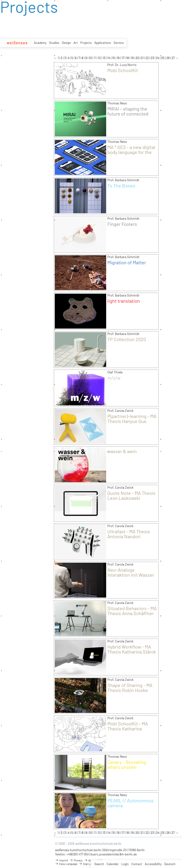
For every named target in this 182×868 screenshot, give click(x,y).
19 (133, 58)
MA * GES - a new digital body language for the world (131, 152)
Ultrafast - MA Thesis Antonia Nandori (129, 534)
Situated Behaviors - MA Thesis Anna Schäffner (132, 611)
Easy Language (66, 864)
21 (143, 58)
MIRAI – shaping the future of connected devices (128, 114)
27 (173, 58)
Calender (113, 864)
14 (109, 58)
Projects (86, 43)
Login (125, 864)
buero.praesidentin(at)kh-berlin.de (114, 854)
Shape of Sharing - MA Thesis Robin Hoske (130, 688)
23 (153, 58)
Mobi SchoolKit (123, 70)
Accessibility (153, 864)
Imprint (61, 860)
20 (138, 58)
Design (66, 43)
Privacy (76, 860)
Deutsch (170, 864)
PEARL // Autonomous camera (130, 803)
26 (168, 58)
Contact (137, 864)
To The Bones (121, 186)
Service (119, 43)
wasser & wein (122, 451)
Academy (40, 43)
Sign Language (89, 864)
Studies (54, 43)
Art (76, 43)
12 (100, 58)
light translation (124, 301)
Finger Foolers (122, 224)
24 (158, 58)
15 (114, 58)
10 (91, 58)
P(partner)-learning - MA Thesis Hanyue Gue (132, 419)
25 (163, 58)
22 (148, 58)
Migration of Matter (127, 262)
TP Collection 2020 (127, 339)
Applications (103, 43)
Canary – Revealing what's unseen (127, 764)
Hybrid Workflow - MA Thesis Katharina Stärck (132, 649)
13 (104, 58)
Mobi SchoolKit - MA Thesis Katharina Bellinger (128, 729)
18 (128, 58)
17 (123, 58)
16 (119, 58)
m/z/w (114, 378)
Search (99, 864)
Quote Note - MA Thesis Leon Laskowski (131, 495)
